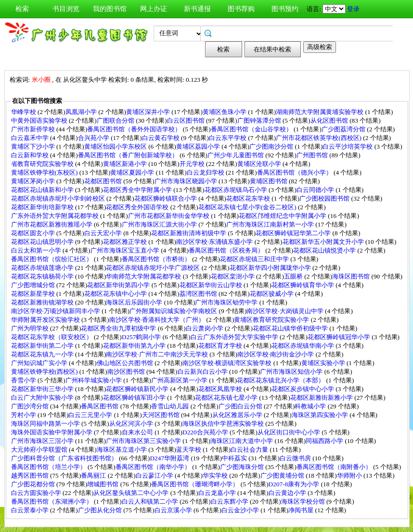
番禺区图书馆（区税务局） (227, 250)
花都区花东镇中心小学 (116, 294)
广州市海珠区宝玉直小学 (126, 250)
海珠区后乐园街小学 (135, 302)
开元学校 (193, 164)
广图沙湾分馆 (31, 406)
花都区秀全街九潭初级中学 (119, 328)
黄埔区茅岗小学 (34, 181)
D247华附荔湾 (170, 458)
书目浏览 (66, 9)
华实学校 (216, 475)
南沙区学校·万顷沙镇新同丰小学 (57, 311)
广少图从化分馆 (101, 510)
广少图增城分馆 (34, 285)
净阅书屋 (302, 510)
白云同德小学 (316, 190)
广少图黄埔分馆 (283, 475)
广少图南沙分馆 (272, 146)
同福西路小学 (325, 441)
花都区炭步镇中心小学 (303, 389)
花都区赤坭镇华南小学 (303, 346)
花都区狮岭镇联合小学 (166, 198)
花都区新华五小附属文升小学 (324, 242)
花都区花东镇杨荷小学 (43, 276)
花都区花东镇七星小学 (227, 398)
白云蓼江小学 (155, 475)
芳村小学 (24, 415)
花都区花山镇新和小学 (43, 190)
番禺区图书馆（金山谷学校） (252, 129)
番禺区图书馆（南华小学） (154, 467)
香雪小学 (24, 380)
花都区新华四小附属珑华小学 (271, 268)
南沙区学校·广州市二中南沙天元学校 (158, 354)
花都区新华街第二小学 (43, 346)
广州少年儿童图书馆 (236, 155)
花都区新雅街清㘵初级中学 (189, 233)
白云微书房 (296, 458)
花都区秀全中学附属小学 (138, 190)
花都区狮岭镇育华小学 (303, 285)
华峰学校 (24, 112)
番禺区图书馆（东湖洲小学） (52, 501)
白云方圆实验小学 (37, 493)
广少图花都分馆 (34, 484)
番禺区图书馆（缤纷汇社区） (52, 259)
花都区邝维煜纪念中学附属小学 (283, 216)
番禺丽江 (94, 475)
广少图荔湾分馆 (344, 129)
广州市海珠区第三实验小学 (144, 441)
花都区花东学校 (249, 198)
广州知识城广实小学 (40, 363)
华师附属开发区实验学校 (46, 320)
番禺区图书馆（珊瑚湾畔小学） (196, 484)
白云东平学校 (228, 138)
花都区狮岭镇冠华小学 (340, 337)
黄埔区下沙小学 (34, 146)
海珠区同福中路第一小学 (46, 424)
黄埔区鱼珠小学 (225, 112)
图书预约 (285, 9)
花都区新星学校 (34, 294)
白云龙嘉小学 (218, 493)
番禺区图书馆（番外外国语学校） (135, 129)
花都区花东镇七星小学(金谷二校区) (248, 207)
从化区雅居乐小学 (238, 415)
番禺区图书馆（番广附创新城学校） (129, 155)
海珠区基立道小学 (123, 450)
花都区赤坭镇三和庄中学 (255, 259)
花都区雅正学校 (126, 242)
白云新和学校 (31, 155)
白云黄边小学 (288, 493)
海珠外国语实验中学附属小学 (52, 432)
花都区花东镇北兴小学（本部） (281, 380)
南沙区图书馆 (127, 372)
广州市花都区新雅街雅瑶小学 (52, 224)
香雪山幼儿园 (171, 406)
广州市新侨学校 (34, 129)
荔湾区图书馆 (199, 294)
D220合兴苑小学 (206, 432)
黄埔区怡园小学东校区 (116, 146)
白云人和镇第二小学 (151, 501)
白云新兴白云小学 (203, 372)
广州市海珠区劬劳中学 (227, 302)
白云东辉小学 (230, 501)
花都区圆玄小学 (34, 233)
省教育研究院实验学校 (43, 164)
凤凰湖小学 (82, 112)
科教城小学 (311, 406)
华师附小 (350, 475)
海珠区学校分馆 (304, 501)
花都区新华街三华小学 (43, 389)
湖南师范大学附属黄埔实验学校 (320, 112)
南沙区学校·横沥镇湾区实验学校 (228, 363)
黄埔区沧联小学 (260, 164)
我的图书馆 (110, 9)
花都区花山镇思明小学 (43, 242)
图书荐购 (241, 9)
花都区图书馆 (104, 181)
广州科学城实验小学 (94, 380)
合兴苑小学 (94, 138)
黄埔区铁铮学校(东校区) (45, 172)
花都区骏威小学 (272, 294)
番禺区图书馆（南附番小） (335, 467)
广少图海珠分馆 (243, 467)
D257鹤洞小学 (142, 337)
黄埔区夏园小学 (133, 172)
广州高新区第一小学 (180, 380)
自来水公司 (138, 432)
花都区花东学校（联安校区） (52, 337)
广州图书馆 (313, 155)
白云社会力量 (250, 450)
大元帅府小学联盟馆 (40, 450)
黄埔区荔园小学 (199, 146)
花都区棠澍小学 (233, 276)
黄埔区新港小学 (126, 164)
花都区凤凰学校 (221, 389)
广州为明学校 (31, 328)
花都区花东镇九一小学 (43, 354)
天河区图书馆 (161, 415)
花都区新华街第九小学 (135, 346)
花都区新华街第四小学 (119, 285)
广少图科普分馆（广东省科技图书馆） (65, 458)
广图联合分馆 (116, 120)
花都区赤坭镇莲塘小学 (43, 268)
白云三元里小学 (91, 415)
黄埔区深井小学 (149, 112)
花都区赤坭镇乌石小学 (237, 190)
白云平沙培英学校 (348, 146)
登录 (353, 9)
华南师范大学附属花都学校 (144, 276)
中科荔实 (235, 458)
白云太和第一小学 (37, 250)
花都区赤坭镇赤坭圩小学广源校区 (154, 268)
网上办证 (154, 9)
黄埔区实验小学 (324, 363)
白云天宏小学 (104, 233)
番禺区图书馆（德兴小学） (295, 172)
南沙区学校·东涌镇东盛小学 (215, 242)
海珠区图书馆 (352, 276)
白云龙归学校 (206, 172)
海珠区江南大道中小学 (242, 441)
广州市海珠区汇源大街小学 (160, 224)
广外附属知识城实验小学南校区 (174, 311)
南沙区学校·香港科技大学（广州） (158, 320)
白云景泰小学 (31, 510)
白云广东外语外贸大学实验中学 (235, 337)
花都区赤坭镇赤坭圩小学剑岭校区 (59, 198)
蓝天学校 (189, 450)
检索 (22, 9)
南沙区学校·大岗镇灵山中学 (286, 311)
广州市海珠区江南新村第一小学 (271, 224)
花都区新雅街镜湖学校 (43, 302)
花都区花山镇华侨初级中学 (291, 328)
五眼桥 (294, 276)
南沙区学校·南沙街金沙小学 (277, 354)
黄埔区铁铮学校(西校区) (45, 372)
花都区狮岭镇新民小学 (138, 389)
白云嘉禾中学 (31, 138)
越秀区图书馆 (31, 475)
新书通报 (197, 9)
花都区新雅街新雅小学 (322, 398)
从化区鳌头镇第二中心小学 (132, 493)
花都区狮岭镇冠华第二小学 (294, 233)
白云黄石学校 (161, 138)
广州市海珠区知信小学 (292, 372)
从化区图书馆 (330, 120)
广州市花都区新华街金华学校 (169, 216)
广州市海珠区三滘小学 (43, 441)
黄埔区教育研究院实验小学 (272, 320)
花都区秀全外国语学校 (138, 207)
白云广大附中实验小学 (43, 398)
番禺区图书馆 (100, 406)
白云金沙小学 (241, 510)
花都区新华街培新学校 (43, 207)
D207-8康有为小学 (295, 484)
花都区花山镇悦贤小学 (325, 250)
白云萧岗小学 (205, 328)
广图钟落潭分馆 (260, 120)
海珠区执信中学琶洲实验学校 (224, 424)
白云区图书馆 (187, 120)
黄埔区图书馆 (269, 181)
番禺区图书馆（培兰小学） (49, 467)
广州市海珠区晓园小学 (187, 181)
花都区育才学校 (221, 346)
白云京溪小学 (174, 510)
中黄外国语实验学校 (40, 120)
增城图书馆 (103, 484)
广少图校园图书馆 (325, 198)
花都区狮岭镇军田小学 (135, 398)
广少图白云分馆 (241, 406)
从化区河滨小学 (132, 424)
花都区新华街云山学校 (212, 285)
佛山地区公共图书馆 (126, 363)
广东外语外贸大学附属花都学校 (56, 216)
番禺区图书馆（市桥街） (157, 259)
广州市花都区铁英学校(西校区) (319, 138)
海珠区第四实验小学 (321, 415)
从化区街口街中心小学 (290, 432)
